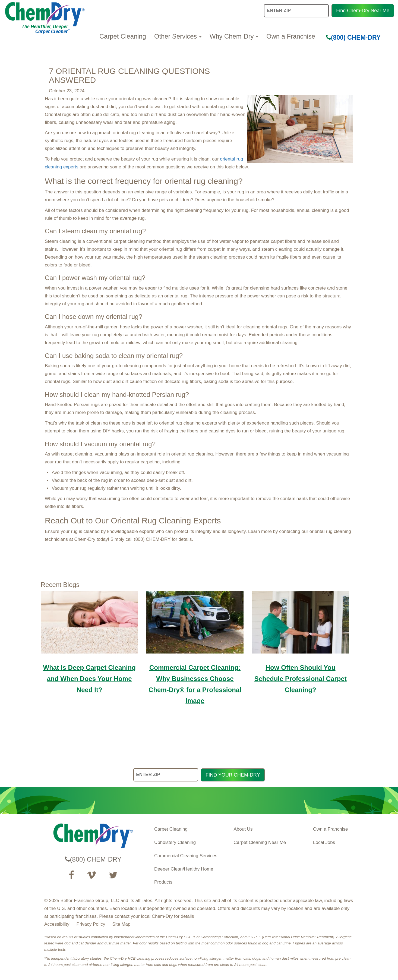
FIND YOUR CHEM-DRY (233, 775)
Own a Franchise (291, 36)
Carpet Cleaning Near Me (260, 842)
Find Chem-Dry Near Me (363, 11)
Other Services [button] (178, 36)
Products (163, 882)
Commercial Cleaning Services (186, 856)
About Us (243, 829)
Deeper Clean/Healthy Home (184, 869)
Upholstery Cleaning (175, 842)
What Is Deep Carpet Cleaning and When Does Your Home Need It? (89, 679)
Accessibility (57, 924)
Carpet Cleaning (123, 36)
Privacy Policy (91, 924)
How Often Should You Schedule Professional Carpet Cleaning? (301, 679)
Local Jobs (324, 842)
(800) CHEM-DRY (353, 37)
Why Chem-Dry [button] (234, 36)
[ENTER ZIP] (166, 775)
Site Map (121, 924)
